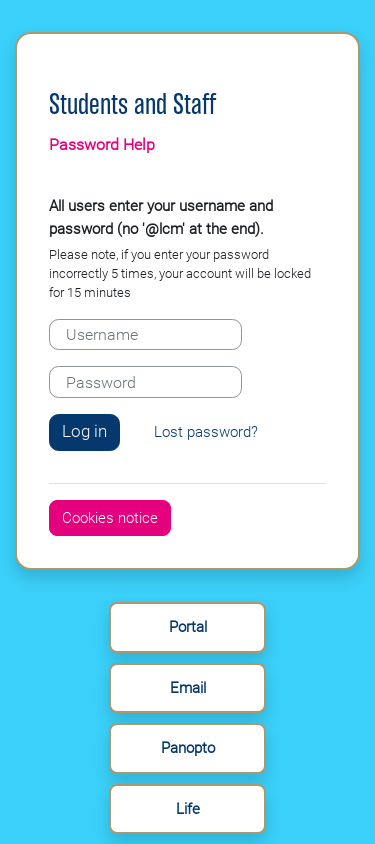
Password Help (102, 144)
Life (188, 809)
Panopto (188, 748)
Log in (84, 431)
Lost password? (206, 432)
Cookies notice (110, 518)
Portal (188, 627)
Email (188, 688)
